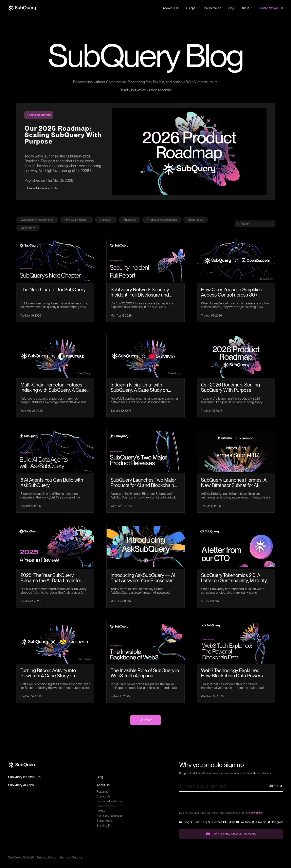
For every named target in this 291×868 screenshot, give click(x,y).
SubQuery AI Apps (21, 785)
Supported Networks (110, 801)
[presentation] (210, 803)
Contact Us (103, 796)
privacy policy (254, 813)
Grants (101, 811)
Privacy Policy (47, 857)
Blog (100, 777)
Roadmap (103, 792)
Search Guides (106, 806)
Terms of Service (71, 857)
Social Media (105, 821)
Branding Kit (104, 826)
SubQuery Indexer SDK (24, 777)
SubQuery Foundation (110, 816)
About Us (103, 785)
